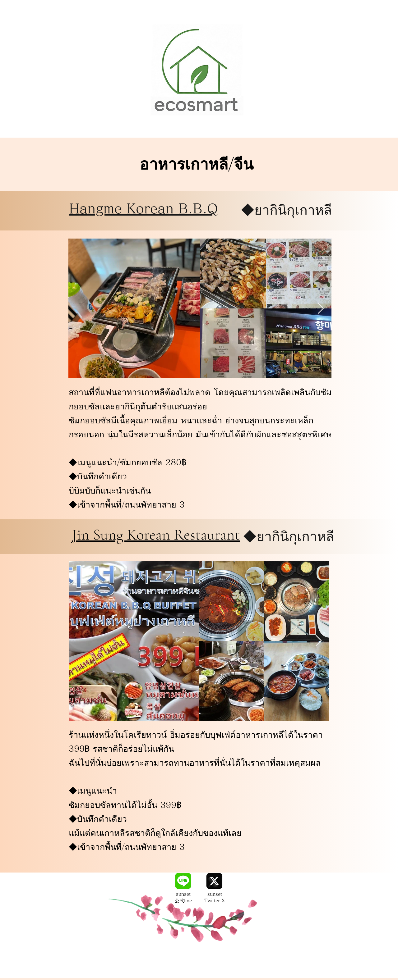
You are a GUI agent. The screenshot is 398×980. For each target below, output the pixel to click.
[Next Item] (321, 309)
